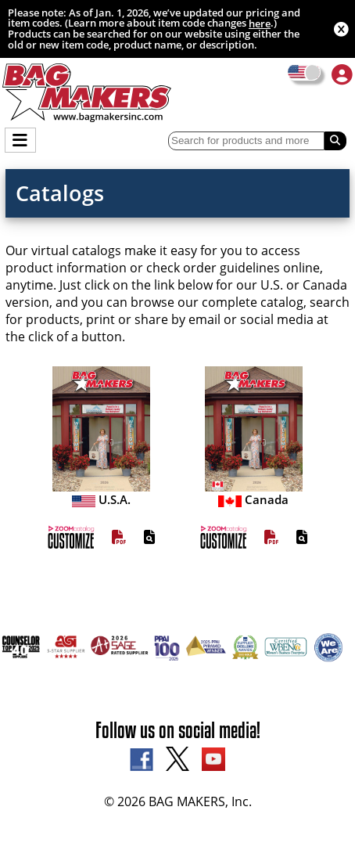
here (260, 23)
